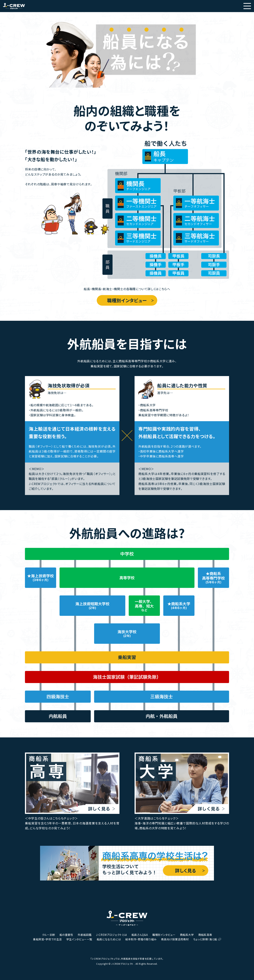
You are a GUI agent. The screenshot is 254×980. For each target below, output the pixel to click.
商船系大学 (187, 935)
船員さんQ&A (140, 935)
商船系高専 (205, 935)
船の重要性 (66, 935)
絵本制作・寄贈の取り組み (141, 939)
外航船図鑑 (85, 935)
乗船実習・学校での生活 (47, 939)
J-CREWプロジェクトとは (112, 935)
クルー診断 (49, 935)
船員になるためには (109, 939)
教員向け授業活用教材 (175, 939)
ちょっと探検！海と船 (205, 939)
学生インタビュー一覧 (79, 939)
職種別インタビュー (127, 300)
